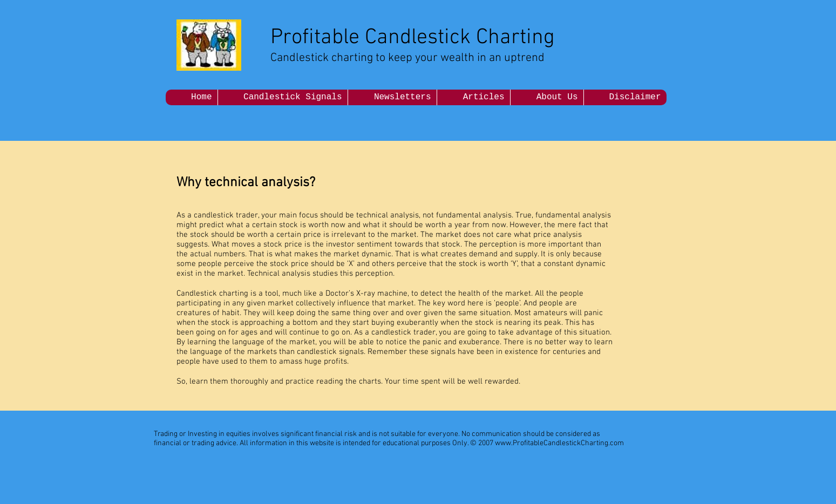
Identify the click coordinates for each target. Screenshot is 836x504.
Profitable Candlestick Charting (413, 38)
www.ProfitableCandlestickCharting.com (559, 443)
